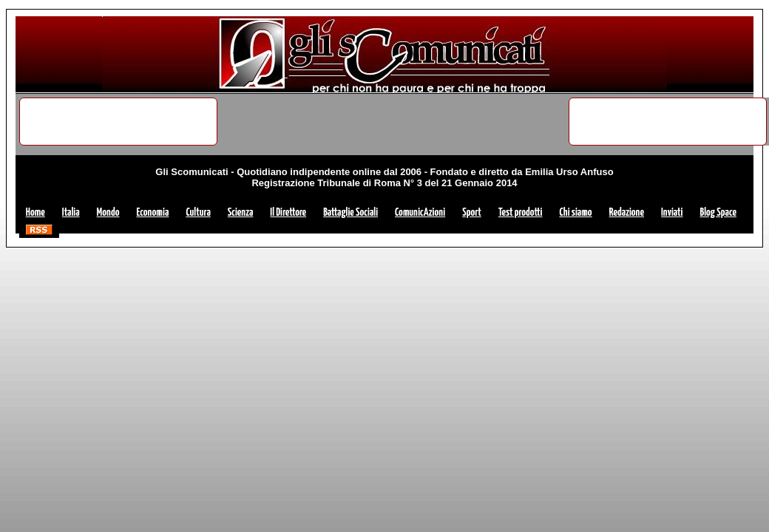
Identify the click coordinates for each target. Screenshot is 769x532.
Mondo (108, 212)
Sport (472, 212)
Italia (71, 212)
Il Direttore (288, 212)
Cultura (198, 212)
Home (35, 212)
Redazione (627, 212)
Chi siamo (575, 212)
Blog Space (718, 212)
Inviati (672, 212)
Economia (152, 212)
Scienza (241, 212)
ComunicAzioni (420, 212)
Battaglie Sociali (350, 212)
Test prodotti (521, 212)
